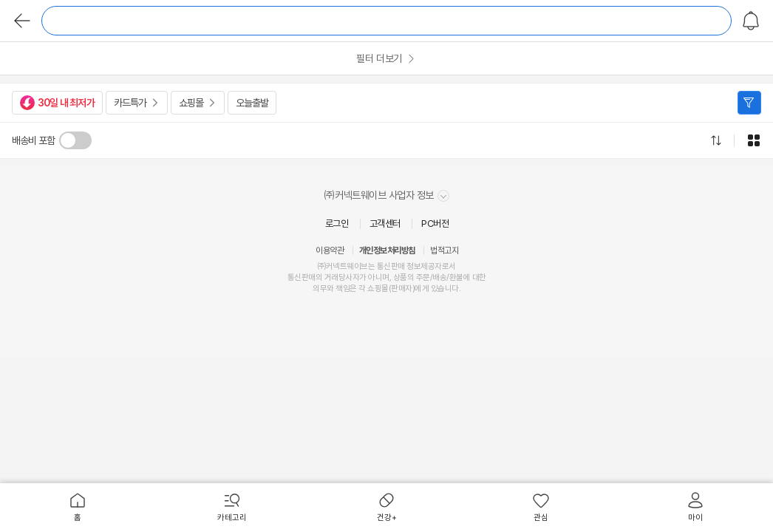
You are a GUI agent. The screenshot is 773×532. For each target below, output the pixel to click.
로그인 (337, 224)
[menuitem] (77, 508)
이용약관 (330, 250)
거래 (331, 277)
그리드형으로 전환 (754, 140)
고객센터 (385, 224)
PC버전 (435, 224)
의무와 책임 (331, 289)
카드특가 (130, 103)
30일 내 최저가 (57, 103)
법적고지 (444, 250)
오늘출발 (252, 103)
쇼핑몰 (191, 103)
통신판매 (302, 277)
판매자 (402, 289)
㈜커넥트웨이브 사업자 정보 (387, 195)
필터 (749, 103)
